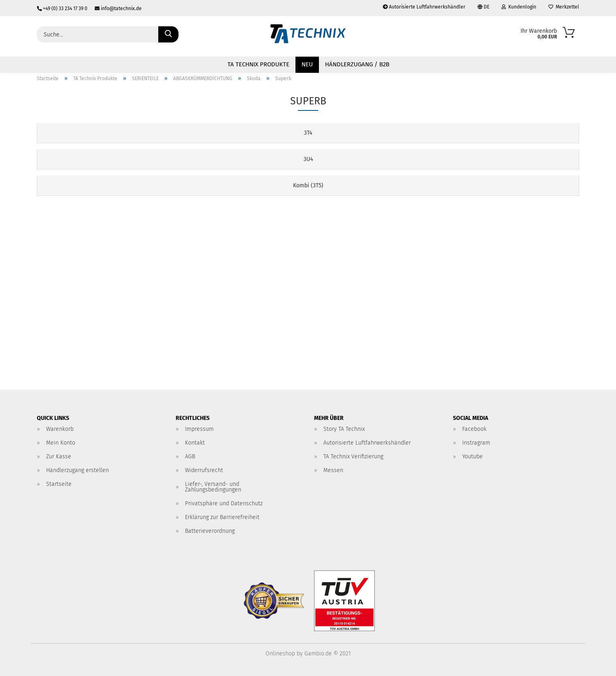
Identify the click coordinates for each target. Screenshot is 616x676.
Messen (333, 470)
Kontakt (195, 443)
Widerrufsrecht (204, 470)
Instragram (476, 443)
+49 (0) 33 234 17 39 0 (63, 8)
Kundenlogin (519, 7)
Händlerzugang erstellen (78, 470)
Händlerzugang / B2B (357, 64)
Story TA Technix (344, 429)
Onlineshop (280, 654)
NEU (307, 64)
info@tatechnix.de (115, 8)
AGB (190, 457)
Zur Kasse (59, 457)
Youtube (473, 457)
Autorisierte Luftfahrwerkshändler (424, 7)
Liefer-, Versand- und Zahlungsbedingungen (213, 487)
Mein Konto (61, 443)
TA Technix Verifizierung (353, 457)
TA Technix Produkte (258, 64)
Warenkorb (60, 429)
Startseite (59, 484)
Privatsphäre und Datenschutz (224, 503)
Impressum (199, 429)
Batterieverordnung (210, 531)
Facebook (474, 429)
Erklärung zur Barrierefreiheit (222, 517)
